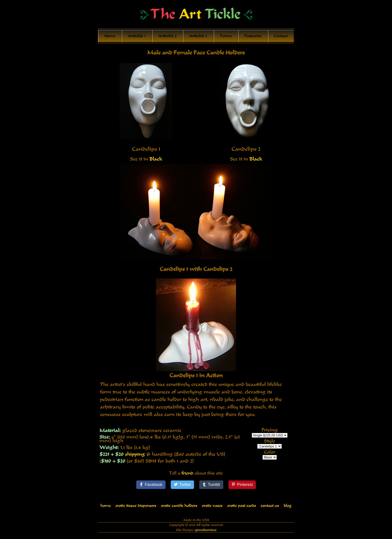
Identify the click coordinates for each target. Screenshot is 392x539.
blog (288, 508)
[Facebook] (151, 487)
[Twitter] (182, 487)
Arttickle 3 (198, 36)
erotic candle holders (179, 508)
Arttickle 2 (167, 36)
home (106, 508)
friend (187, 476)
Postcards (253, 36)
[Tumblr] (211, 487)
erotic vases (212, 508)
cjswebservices (205, 532)
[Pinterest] (242, 487)
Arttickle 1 (137, 36)
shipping (135, 454)
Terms (226, 36)
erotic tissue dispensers (136, 508)
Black (156, 159)
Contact (281, 36)
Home (110, 36)
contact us (270, 508)
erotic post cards (242, 508)
